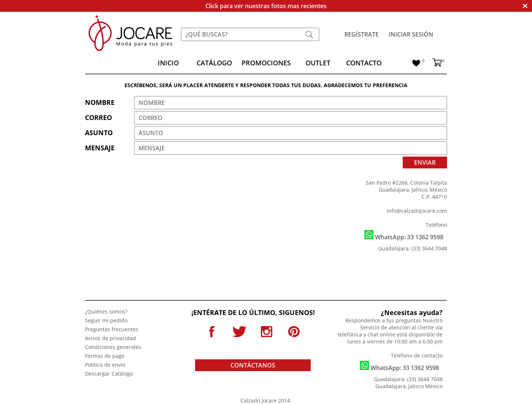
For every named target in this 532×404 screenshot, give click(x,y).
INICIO (168, 63)
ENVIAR (425, 162)
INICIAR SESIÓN (411, 34)
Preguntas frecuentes (112, 329)
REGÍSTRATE (362, 34)
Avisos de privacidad (110, 338)
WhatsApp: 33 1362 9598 (404, 236)
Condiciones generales (113, 347)
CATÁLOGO (214, 63)
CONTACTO (364, 63)
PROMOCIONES (266, 63)
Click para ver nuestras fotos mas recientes (266, 6)
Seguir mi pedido (106, 320)
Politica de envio (105, 365)
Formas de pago (105, 356)
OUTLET (318, 63)
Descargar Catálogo (109, 374)
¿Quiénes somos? (106, 311)
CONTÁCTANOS (253, 365)
